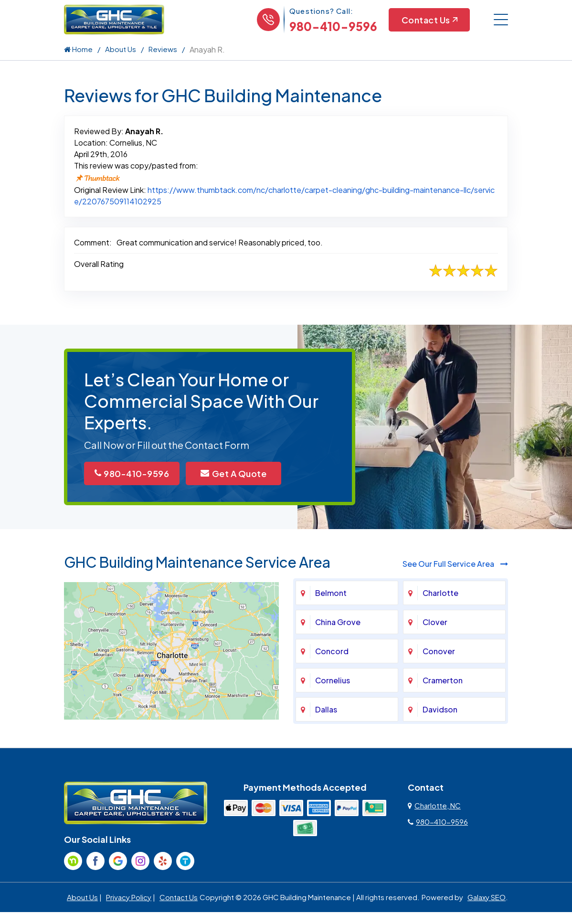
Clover (435, 622)
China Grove (338, 622)
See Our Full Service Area (455, 564)
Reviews (163, 49)
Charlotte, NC (434, 805)
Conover (439, 651)
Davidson (440, 709)
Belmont (331, 593)
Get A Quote (233, 473)
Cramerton (443, 680)
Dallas (326, 709)
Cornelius (333, 680)
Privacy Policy (129, 897)
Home (78, 49)
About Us (121, 49)
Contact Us (429, 20)
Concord (332, 651)
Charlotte (440, 593)
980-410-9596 (333, 26)
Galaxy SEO (487, 897)
